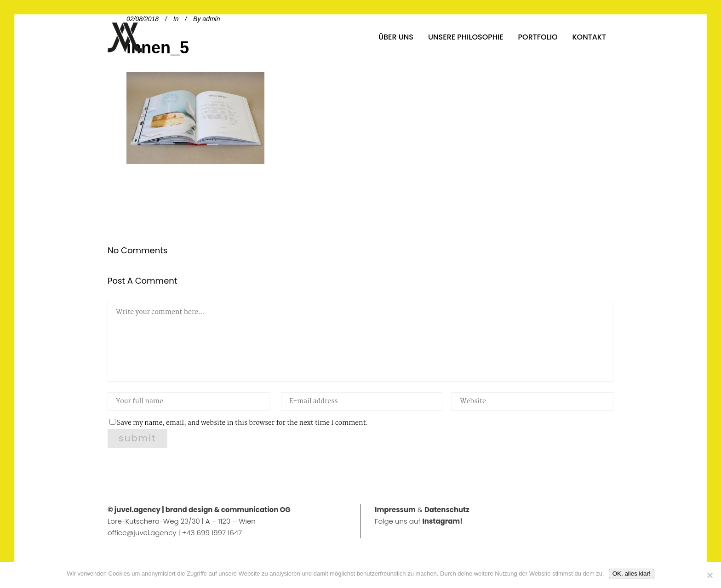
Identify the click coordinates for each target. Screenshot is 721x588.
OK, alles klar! (632, 574)
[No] (710, 575)
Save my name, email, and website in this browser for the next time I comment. (242, 423)
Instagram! (442, 521)
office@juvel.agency (143, 533)
